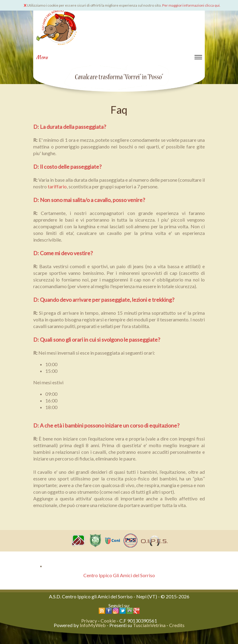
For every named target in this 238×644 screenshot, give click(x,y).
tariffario (57, 186)
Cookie (108, 621)
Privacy (89, 621)
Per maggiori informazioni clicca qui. (191, 5)
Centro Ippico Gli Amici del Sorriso (119, 575)
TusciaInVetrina (149, 625)
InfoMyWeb (93, 625)
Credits (177, 625)
